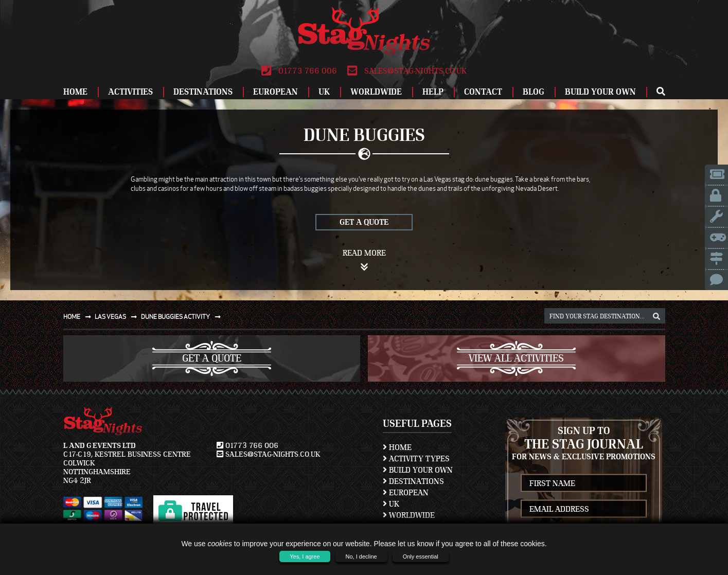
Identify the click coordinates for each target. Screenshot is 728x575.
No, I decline (361, 556)
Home (75, 92)
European (276, 92)
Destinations (203, 92)
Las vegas (118, 317)
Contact (483, 92)
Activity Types (416, 459)
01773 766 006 (299, 71)
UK (324, 92)
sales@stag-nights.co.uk (407, 71)
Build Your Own (600, 92)
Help (433, 92)
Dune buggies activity (183, 317)
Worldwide (376, 92)
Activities (130, 92)
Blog (534, 92)
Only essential (421, 556)
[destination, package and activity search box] (605, 316)
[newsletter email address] (583, 509)
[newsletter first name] (583, 483)
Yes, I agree (305, 556)
